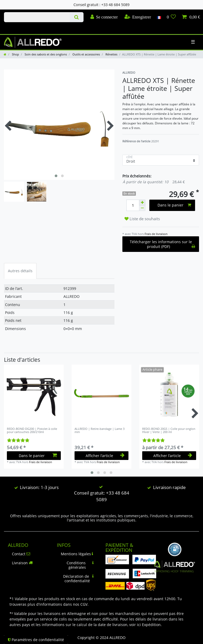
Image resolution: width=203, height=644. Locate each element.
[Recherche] (77, 17)
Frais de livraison (156, 234)
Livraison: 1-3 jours (39, 487)
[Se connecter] (104, 17)
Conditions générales (80, 565)
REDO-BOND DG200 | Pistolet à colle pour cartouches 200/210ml (32, 431)
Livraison (22, 563)
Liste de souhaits (142, 219)
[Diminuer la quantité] (142, 208)
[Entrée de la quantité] (133, 205)
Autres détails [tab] (20, 271)
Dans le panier (174, 205)
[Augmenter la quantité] (142, 203)
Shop (15, 54)
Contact (21, 554)
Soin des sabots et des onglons (45, 54)
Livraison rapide (169, 487)
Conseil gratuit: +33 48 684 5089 (102, 496)
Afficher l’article (105, 456)
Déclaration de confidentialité (79, 579)
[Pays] (159, 17)
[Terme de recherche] (37, 17)
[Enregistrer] (138, 17)
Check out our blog (11, 28)
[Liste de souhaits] (171, 17)
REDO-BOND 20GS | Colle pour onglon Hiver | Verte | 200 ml (169, 431)
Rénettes (111, 54)
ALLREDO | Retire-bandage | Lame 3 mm (100, 431)
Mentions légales (77, 554)
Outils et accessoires (86, 54)
